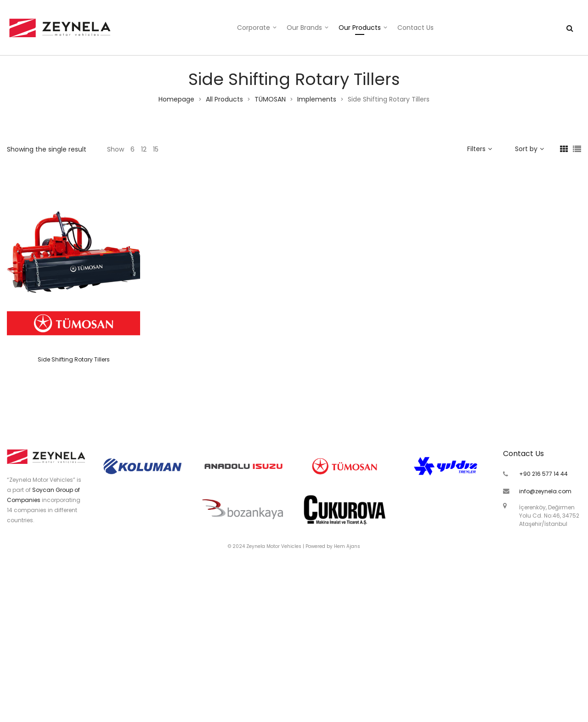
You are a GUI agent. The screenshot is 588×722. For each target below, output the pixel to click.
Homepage (176, 99)
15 (156, 149)
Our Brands (304, 28)
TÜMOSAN (270, 99)
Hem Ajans (347, 546)
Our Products (360, 28)
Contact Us (416, 28)
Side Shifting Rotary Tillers (74, 359)
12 (144, 149)
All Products (224, 99)
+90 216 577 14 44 (543, 474)
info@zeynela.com (545, 491)
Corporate (254, 28)
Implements (317, 99)
